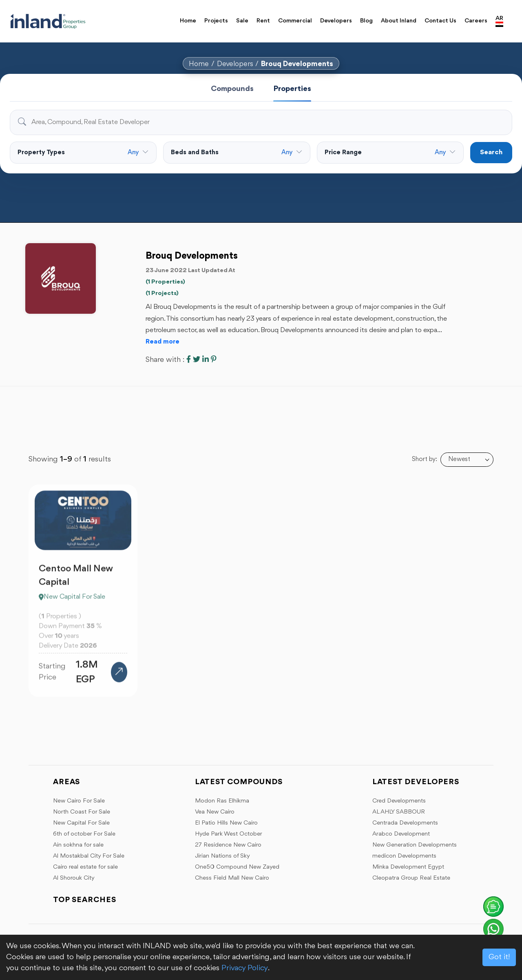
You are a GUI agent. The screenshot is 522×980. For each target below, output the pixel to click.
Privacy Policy (245, 968)
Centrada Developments (405, 823)
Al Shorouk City (74, 878)
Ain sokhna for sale (78, 845)
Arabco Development (401, 834)
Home (188, 21)
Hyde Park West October (229, 834)
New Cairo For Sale (79, 801)
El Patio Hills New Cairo (226, 823)
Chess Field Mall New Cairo (232, 878)
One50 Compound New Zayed (237, 867)
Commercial (295, 21)
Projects (216, 21)
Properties (292, 89)
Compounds (232, 89)
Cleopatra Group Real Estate (411, 878)
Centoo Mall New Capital (76, 580)
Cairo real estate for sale (85, 867)
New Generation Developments (415, 845)
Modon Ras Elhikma (222, 801)
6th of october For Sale (84, 834)
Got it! (499, 957)
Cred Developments (399, 801)
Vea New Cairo (215, 812)
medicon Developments (404, 856)
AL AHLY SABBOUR (399, 812)
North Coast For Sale (82, 812)
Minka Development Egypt (408, 867)
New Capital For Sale (81, 823)
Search (491, 152)
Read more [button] (163, 342)
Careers (476, 21)
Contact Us (440, 21)
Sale (242, 21)
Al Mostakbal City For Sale (89, 856)
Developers (336, 21)
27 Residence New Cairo (228, 845)
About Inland (399, 21)
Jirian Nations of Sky (222, 856)
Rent (263, 21)
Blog (366, 21)
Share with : (165, 360)
